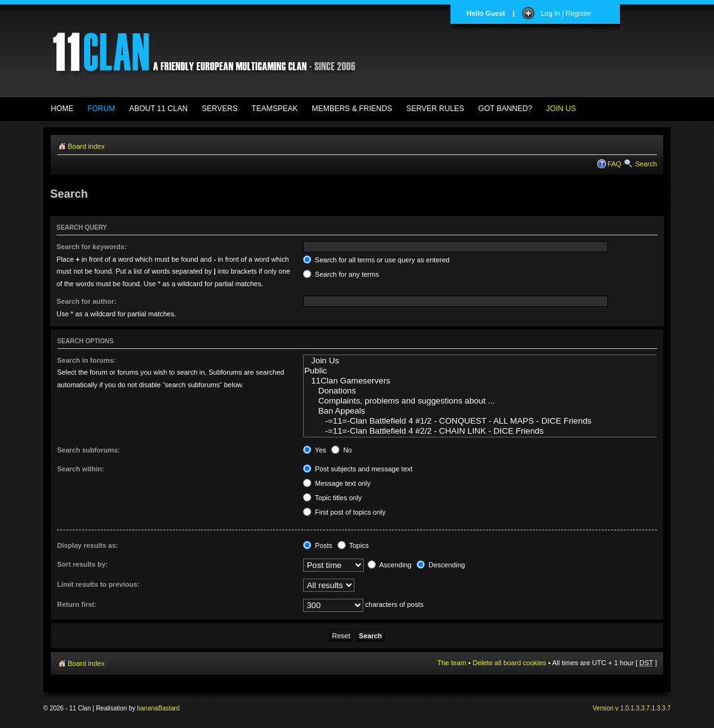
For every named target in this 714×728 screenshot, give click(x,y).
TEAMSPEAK (274, 109)
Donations (491, 391)
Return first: (77, 604)
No (342, 450)
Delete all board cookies (509, 663)
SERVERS (220, 109)
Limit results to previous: (98, 584)
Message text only (337, 483)
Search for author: (86, 301)
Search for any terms (341, 274)
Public (491, 371)
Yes (315, 450)
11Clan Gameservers (491, 381)
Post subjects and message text (358, 469)
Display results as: (88, 545)
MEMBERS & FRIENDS (352, 109)
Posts (318, 545)
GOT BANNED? (505, 109)
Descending (441, 565)
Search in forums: (87, 360)
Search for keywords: (92, 247)
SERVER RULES (435, 109)
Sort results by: (83, 564)
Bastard (169, 708)
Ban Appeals (491, 411)
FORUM (101, 109)
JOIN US (561, 109)
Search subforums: (88, 450)
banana (148, 708)
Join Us (491, 361)
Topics (353, 545)
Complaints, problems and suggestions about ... (491, 401)
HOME (62, 109)
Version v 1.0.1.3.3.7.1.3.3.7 (631, 708)
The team (452, 663)
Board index (86, 146)
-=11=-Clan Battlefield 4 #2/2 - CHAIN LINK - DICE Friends (491, 431)
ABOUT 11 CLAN (158, 109)
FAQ (614, 164)
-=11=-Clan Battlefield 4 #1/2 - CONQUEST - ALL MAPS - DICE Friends (491, 421)
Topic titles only (332, 498)
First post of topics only (344, 512)
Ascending (390, 565)
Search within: (81, 469)
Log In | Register (566, 13)
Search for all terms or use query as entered (376, 260)
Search (646, 164)
